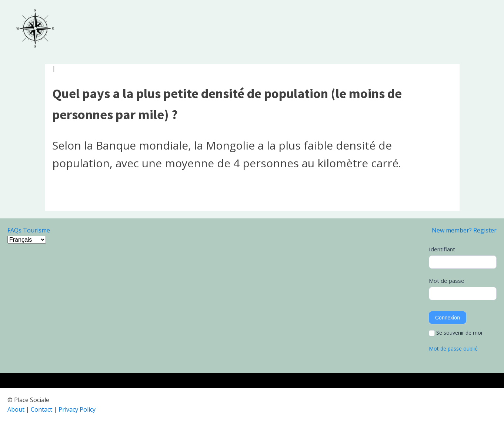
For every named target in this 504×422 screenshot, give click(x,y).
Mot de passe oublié (453, 349)
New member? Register (464, 230)
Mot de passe (447, 281)
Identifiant (442, 249)
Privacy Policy (77, 409)
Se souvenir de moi (455, 333)
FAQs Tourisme (29, 230)
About (16, 409)
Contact (41, 409)
